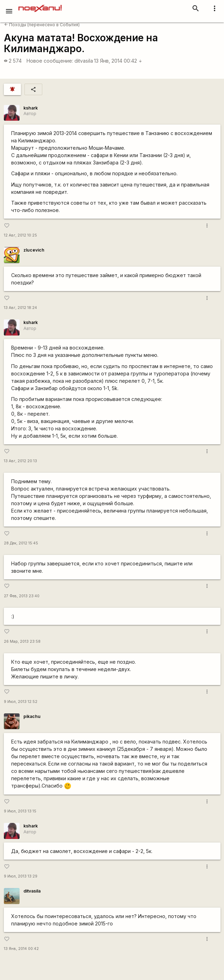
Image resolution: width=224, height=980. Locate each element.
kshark (31, 108)
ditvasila (84, 61)
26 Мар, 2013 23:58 (22, 641)
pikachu (32, 716)
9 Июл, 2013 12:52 (21, 702)
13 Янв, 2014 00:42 (118, 61)
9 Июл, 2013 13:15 (20, 811)
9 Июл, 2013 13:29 (21, 876)
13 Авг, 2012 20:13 (20, 461)
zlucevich (34, 250)
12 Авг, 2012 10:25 (20, 235)
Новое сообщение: (50, 61)
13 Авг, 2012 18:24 (20, 308)
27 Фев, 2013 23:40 (22, 596)
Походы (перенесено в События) (42, 25)
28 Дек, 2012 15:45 (21, 543)
